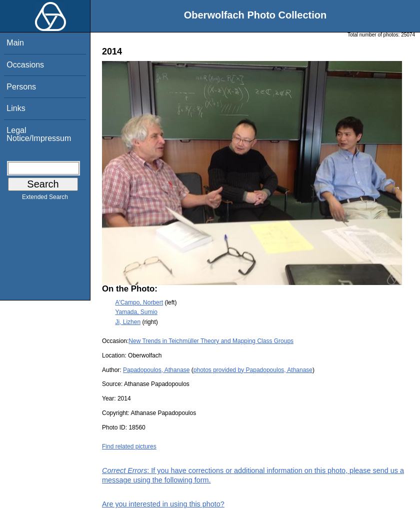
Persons (21, 87)
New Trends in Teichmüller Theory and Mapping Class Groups (211, 341)
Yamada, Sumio (136, 312)
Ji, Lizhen (128, 322)
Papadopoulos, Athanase (156, 370)
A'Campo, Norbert (139, 302)
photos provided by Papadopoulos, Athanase (253, 370)
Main (15, 43)
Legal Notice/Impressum (39, 134)
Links (16, 108)
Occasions (25, 65)
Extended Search (45, 199)
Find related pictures (129, 446)
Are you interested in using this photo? (163, 504)
